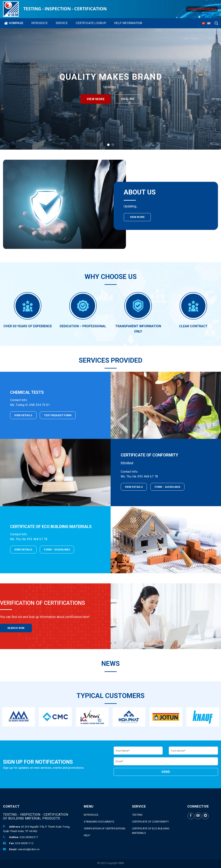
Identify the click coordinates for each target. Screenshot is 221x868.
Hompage (14, 23)
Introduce (39, 23)
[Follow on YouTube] (198, 816)
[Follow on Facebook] (191, 816)
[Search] (216, 23)
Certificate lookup (91, 23)
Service (62, 23)
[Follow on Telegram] (205, 816)
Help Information (128, 23)
